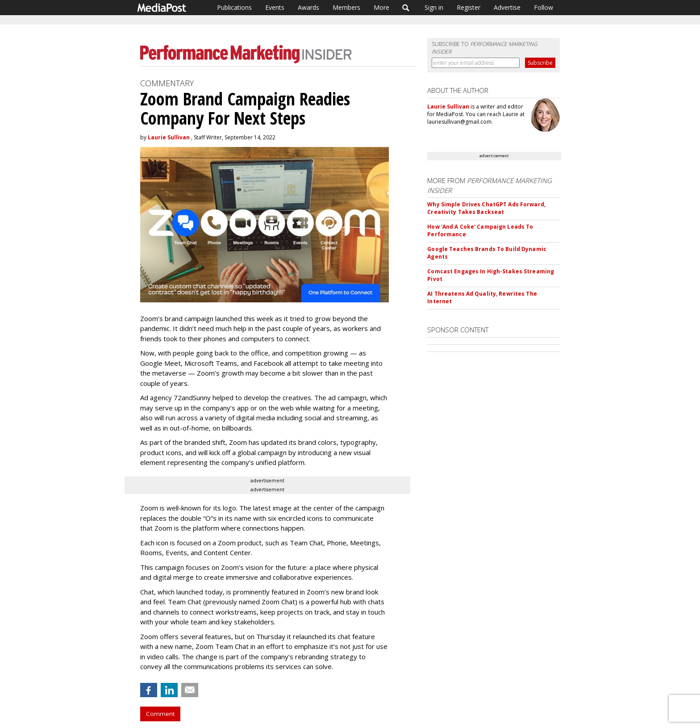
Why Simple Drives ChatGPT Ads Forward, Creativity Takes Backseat (486, 208)
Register (469, 7)
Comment (160, 714)
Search (406, 8)
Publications (234, 7)
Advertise (507, 7)
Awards (308, 7)
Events (275, 7)
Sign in (434, 7)
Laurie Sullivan (169, 137)
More (381, 7)
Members (346, 7)
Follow (544, 7)
